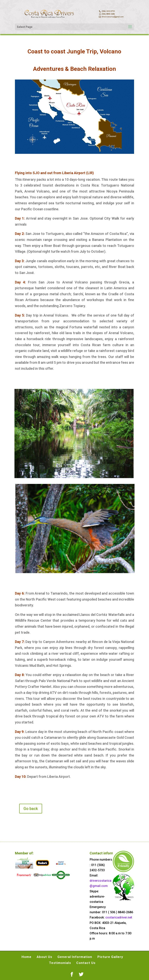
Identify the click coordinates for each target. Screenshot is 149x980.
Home (26, 957)
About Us (44, 957)
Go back (31, 809)
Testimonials (60, 963)
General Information (75, 957)
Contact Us (86, 963)
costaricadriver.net (119, 917)
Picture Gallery (110, 957)
